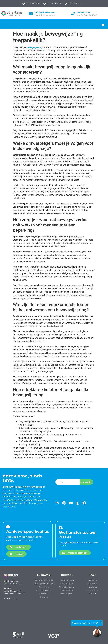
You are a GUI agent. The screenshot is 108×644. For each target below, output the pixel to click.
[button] (103, 24)
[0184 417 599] (73, 13)
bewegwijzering (34, 47)
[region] (74, 629)
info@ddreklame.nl (45, 12)
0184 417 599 (84, 12)
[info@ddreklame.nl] (31, 13)
